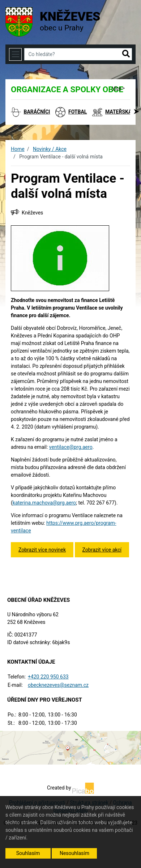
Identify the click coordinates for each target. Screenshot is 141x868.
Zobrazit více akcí (102, 550)
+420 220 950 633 (48, 677)
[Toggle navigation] (15, 54)
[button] (126, 54)
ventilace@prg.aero (71, 447)
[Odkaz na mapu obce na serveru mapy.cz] (70, 747)
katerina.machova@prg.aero (44, 503)
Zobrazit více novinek (42, 550)
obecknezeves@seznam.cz (58, 685)
